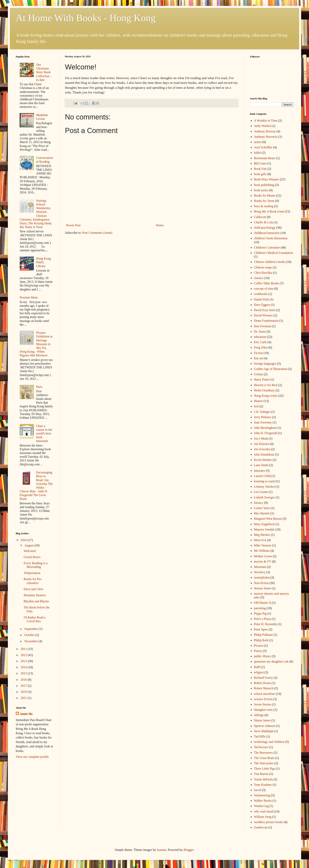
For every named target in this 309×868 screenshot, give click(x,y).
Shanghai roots (263, 710)
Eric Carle (260, 342)
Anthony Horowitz (266, 137)
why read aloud (264, 811)
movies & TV (263, 562)
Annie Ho (26, 714)
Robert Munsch (264, 688)
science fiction (263, 699)
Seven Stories (263, 704)
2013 (24, 661)
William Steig (263, 817)
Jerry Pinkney (263, 417)
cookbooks (261, 294)
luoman (162, 850)
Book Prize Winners (267, 179)
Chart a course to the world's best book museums (44, 434)
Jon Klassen (261, 444)
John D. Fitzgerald (266, 433)
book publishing (264, 185)
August (29, 545)
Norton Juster (262, 588)
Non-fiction (261, 583)
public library (262, 656)
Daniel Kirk (261, 299)
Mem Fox (260, 540)
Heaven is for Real (266, 385)
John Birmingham (265, 428)
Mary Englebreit (264, 524)
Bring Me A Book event (269, 211)
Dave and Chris (33, 589)
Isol (256, 406)
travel (257, 790)
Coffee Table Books (266, 283)
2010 (24, 540)
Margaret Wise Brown (268, 519)
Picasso (259, 646)
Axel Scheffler (263, 147)
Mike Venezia (263, 545)
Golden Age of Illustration (270, 369)
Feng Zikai (261, 347)
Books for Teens (264, 201)
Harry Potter (262, 379)
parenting (260, 608)
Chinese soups (263, 267)
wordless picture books (268, 822)
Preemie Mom (29, 297)
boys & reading (264, 206)
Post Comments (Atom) (97, 233)
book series (261, 190)
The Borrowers (263, 753)
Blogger (189, 850)
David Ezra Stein (265, 310)
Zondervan (261, 827)
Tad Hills (260, 736)
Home (160, 225)
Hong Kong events (266, 396)
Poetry (258, 651)
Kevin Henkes (263, 460)
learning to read (264, 481)
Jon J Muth (261, 439)
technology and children (269, 742)
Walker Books (263, 801)
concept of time (264, 289)
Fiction (258, 353)
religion (259, 672)
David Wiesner (263, 315)
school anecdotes (265, 694)
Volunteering (262, 795)
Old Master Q (263, 603)
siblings (259, 715)
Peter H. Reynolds (265, 624)
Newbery (260, 572)
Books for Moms (265, 196)
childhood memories (267, 233)
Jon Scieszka (262, 449)
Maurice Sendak (264, 529)
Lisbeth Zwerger (264, 497)
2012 (24, 655)
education (260, 337)
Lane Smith (261, 465)
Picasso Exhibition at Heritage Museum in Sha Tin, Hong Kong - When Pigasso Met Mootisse (36, 344)
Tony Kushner (263, 785)
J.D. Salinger (262, 412)
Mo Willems (262, 551)
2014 (24, 667)
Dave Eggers (262, 305)
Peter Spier (261, 629)
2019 (24, 692)
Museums (260, 567)
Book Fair (260, 169)
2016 (24, 680)
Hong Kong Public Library (43, 262)
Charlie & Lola (263, 222)
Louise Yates (262, 508)
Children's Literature (267, 247)
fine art (258, 358)
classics (259, 278)
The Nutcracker (264, 763)
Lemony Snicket (264, 487)
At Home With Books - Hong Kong (86, 18)
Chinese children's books (270, 262)
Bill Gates (260, 163)
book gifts (260, 174)
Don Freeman (263, 326)
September (31, 629)
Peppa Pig (260, 613)
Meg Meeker (262, 535)
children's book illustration (271, 238)
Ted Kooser (261, 747)
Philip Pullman (263, 635)
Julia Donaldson (264, 454)
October (30, 635)
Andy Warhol (262, 126)
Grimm (258, 374)
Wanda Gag (261, 806)
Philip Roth (261, 640)
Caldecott (260, 217)
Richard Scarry (263, 678)
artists (258, 142)
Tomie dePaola (263, 779)
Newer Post (73, 225)
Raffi (257, 667)
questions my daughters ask (271, 661)
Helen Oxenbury (264, 390)
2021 (24, 698)
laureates (260, 471)
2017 (24, 686)
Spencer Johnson (265, 726)
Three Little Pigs (265, 769)
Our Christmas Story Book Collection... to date (44, 72)
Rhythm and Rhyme (36, 601)
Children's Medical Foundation (273, 253)
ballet (257, 153)
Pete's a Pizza (262, 619)
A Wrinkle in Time (266, 121)
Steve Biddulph (264, 731)
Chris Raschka (263, 273)
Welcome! (30, 551)
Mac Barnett (262, 513)
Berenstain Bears (265, 158)
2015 (24, 673)
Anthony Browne (265, 131)
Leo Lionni (261, 492)
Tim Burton (261, 774)
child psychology (265, 228)
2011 (24, 649)
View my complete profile (32, 757)
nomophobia (262, 577)
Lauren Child (262, 476)
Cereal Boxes (32, 557)
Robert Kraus (262, 683)
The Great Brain (264, 758)
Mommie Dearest (35, 595)
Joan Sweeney (263, 422)
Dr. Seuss (260, 331)
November (31, 641)
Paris (39, 387)
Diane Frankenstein (266, 321)
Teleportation (32, 573)
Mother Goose (263, 556)
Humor (258, 401)
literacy (259, 503)
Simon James (262, 720)
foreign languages (265, 364)
